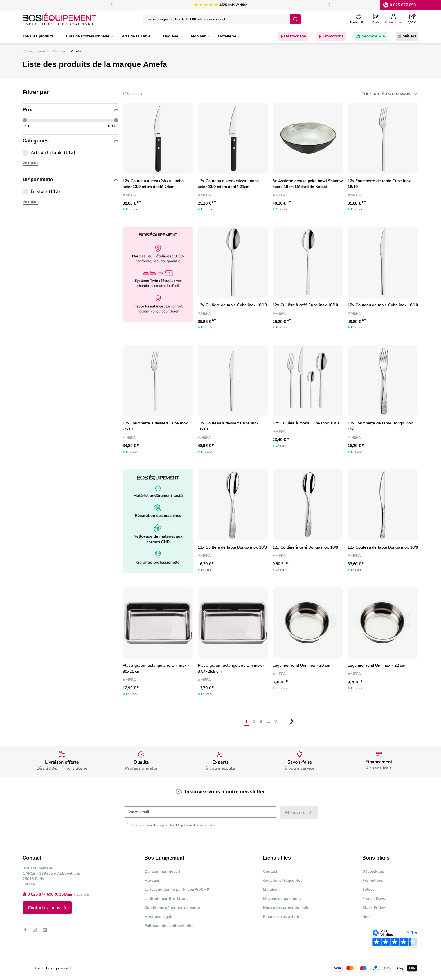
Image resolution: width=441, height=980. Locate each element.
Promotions (373, 881)
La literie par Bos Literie (166, 899)
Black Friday (374, 908)
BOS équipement (35, 51)
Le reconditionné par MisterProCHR (177, 890)
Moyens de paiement (282, 899)
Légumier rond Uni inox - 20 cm (301, 665)
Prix (70, 110)
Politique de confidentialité (169, 926)
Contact (270, 872)
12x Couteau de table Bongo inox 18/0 (383, 547)
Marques (59, 51)
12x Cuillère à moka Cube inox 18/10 (306, 423)
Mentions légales (160, 917)
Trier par (372, 94)
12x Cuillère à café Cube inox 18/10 (305, 305)
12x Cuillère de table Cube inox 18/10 (232, 305)
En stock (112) (45, 192)
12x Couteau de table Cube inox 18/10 (383, 305)
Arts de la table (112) (53, 153)
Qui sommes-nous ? (162, 872)
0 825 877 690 (403, 5)
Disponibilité (70, 180)
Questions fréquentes (283, 881)
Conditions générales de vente (172, 908)
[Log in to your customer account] (393, 19)
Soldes (368, 890)
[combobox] (399, 94)
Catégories (70, 141)
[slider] (25, 120)
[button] (412, 19)
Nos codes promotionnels (286, 908)
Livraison (271, 890)
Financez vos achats (282, 917)
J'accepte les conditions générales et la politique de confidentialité (173, 825)
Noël (366, 917)
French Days (374, 899)
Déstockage (373, 872)
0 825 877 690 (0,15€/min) (52, 894)
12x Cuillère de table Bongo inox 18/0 (232, 547)
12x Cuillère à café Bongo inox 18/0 (305, 547)
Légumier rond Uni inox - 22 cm (376, 665)
